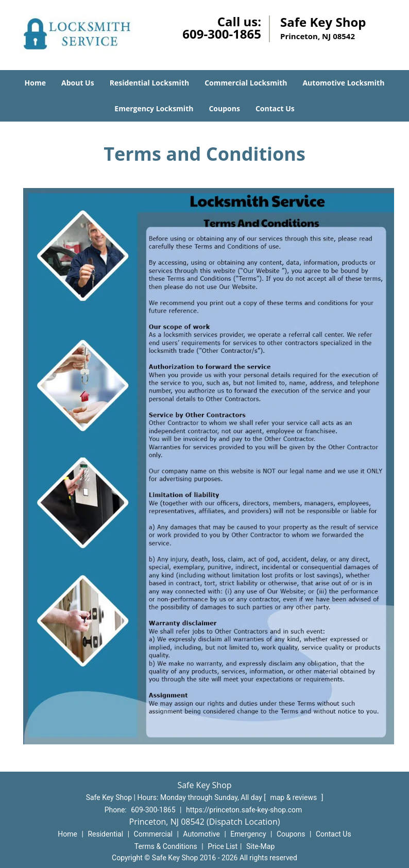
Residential (105, 834)
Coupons (224, 108)
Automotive (201, 834)
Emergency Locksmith (154, 108)
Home (35, 83)
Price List (223, 846)
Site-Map (260, 846)
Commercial (153, 834)
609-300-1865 (222, 34)
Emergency (248, 834)
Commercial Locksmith (246, 83)
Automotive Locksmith (343, 83)
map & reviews (294, 797)
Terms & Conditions (166, 846)
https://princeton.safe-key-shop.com (244, 810)
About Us (78, 83)
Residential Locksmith (150, 83)
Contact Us (275, 108)
